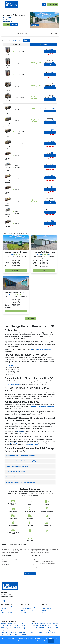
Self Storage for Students (28, 611)
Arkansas (10, 624)
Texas (3, 634)
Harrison (35, 627)
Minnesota (9, 627)
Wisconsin (18, 634)
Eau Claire (35, 626)
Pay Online (52, 4)
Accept (51, 641)
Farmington (43, 626)
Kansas (9, 626)
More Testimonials (30, 574)
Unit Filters (17, 44)
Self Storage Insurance (7, 612)
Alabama (3, 624)
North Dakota (5, 631)
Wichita (54, 633)
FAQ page (9, 443)
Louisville (55, 627)
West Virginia (9, 634)
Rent (50, 51)
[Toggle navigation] (2, 4)
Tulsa (40, 633)
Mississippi (17, 627)
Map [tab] (17, 40)
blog (15, 443)
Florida (16, 624)
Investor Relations (46, 609)
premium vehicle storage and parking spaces (43, 406)
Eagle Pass (55, 624)
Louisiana (22, 626)
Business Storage (26, 614)
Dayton (49, 624)
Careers (43, 614)
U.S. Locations (45, 611)
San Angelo (50, 631)
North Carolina (22, 629)
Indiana (3, 626)
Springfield (34, 633)
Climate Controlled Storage (28, 607)
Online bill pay (11, 366)
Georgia (22, 624)
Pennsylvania (5, 633)
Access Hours (45, 33)
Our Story (44, 607)
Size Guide (26, 40)
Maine (3, 627)
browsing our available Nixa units (43, 349)
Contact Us (14, 24)
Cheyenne (42, 624)
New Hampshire (5, 629)
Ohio (11, 631)
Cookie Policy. (44, 641)
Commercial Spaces (26, 616)
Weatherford (47, 633)
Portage (43, 631)
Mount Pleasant (48, 629)
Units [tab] (6, 40)
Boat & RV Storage (26, 609)
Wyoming (25, 634)
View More (35, 25)
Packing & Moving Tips (7, 607)
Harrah (57, 626)
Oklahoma (17, 631)
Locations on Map (31, 319)
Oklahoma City (35, 631)
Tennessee (22, 633)
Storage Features (25, 612)
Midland (35, 629)
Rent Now (6, 24)
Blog (2, 614)
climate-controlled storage (12, 385)
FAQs (2, 611)
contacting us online (32, 445)
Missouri (24, 627)
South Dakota (14, 633)
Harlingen (51, 626)
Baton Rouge (34, 624)
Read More (39, 565)
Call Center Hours (15, 33)
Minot (41, 629)
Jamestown (42, 627)
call (32, 349)
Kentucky (15, 626)
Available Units (16, 271)
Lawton (49, 627)
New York (14, 629)
